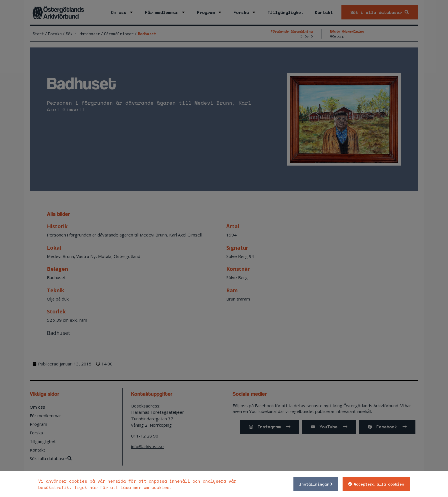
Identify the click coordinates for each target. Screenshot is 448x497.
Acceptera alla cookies (379, 484)
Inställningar (314, 484)
